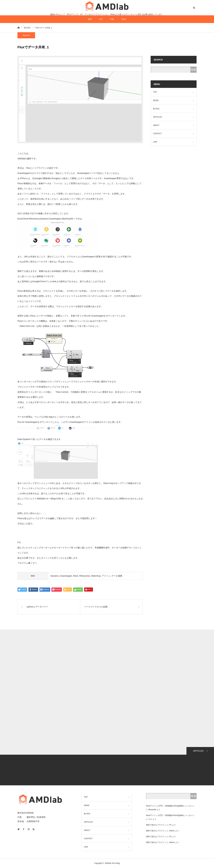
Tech (124, 19)
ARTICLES (158, 117)
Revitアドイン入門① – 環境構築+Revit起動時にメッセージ (170, 806)
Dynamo (26, 35)
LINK (155, 142)
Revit (76, 576)
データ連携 (117, 576)
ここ (66, 499)
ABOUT (156, 125)
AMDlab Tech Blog (112, 863)
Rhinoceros (85, 576)
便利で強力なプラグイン (156, 825)
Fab (112, 19)
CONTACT (157, 134)
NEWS (156, 100)
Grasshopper (66, 576)
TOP (155, 92)
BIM (90, 19)
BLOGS (156, 109)
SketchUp (96, 576)
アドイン (106, 576)
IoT (101, 19)
